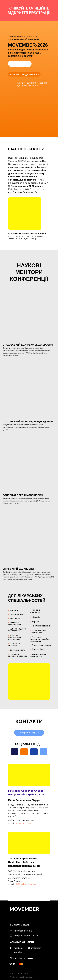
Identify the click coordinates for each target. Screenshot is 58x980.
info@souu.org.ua (23, 823)
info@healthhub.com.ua (25, 884)
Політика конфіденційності (22, 977)
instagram (36, 948)
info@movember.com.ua (26, 935)
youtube (18, 952)
